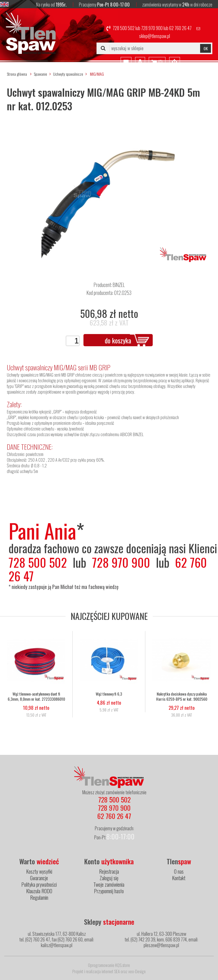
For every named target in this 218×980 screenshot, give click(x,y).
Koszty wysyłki (39, 871)
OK (206, 48)
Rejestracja (109, 871)
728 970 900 (152, 28)
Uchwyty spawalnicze (68, 74)
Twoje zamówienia (109, 884)
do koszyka (118, 340)
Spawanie (40, 74)
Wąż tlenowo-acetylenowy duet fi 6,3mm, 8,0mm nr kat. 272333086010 (36, 696)
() (157, 62)
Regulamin (39, 897)
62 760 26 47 (180, 28)
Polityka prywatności (39, 884)
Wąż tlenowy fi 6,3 (109, 694)
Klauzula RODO (39, 891)
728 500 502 (124, 28)
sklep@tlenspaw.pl (155, 36)
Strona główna (17, 74)
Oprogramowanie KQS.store (109, 965)
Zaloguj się (109, 878)
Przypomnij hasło (109, 891)
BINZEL (119, 285)
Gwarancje (39, 878)
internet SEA (111, 971)
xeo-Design (137, 971)
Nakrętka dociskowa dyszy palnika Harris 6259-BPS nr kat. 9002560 (182, 696)
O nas (179, 871)
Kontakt (179, 878)
